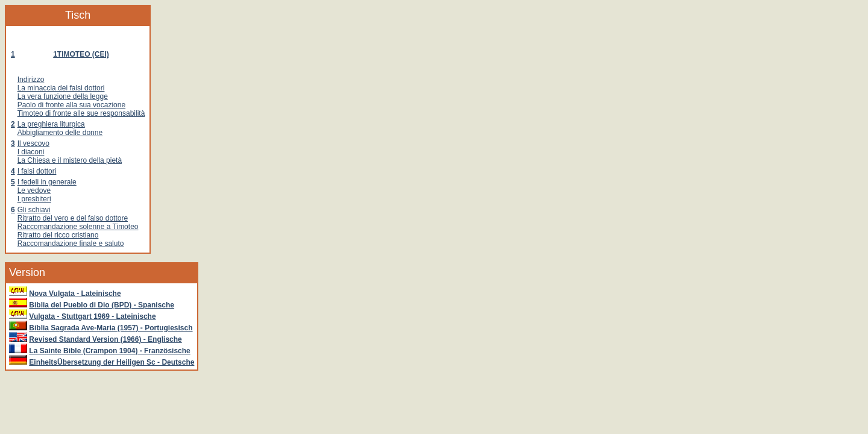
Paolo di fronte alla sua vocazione (71, 105)
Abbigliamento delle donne (60, 133)
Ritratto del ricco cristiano (58, 235)
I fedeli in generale (47, 182)
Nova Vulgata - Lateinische (75, 294)
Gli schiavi (34, 210)
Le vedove (34, 190)
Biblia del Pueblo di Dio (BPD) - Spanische (102, 305)
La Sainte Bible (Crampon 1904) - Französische (109, 351)
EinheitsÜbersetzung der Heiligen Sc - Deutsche (112, 362)
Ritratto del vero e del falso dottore (73, 218)
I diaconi (31, 152)
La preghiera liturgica (51, 124)
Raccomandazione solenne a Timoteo (78, 227)
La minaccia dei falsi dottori (61, 88)
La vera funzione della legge (63, 96)
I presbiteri (34, 199)
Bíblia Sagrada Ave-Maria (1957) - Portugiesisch (111, 328)
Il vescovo (33, 143)
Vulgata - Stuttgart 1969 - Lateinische (92, 316)
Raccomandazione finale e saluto (71, 244)
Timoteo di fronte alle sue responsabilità (81, 113)
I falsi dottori (37, 171)
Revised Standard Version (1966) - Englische (105, 339)
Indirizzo (31, 80)
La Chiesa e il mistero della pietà (70, 160)
